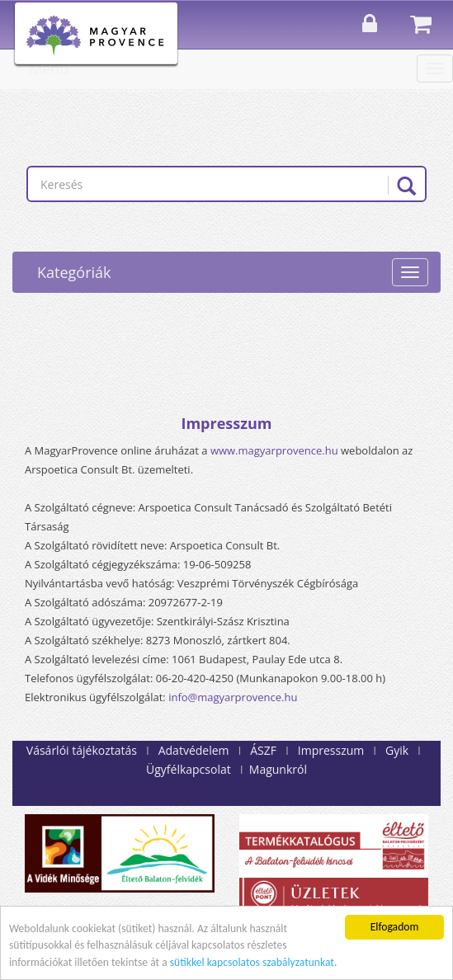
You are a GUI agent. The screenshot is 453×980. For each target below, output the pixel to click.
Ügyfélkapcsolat (189, 769)
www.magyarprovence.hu (274, 450)
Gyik (397, 750)
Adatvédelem (194, 750)
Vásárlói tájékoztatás (82, 750)
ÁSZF (263, 750)
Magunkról (278, 769)
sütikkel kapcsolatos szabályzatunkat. (254, 963)
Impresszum (331, 750)
